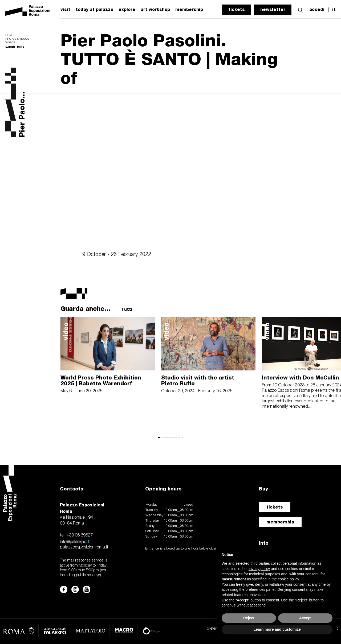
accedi (317, 10)
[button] (301, 9)
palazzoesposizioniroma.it (84, 547)
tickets (237, 9)
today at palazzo (94, 10)
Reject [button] (249, 618)
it (334, 10)
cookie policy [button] (288, 579)
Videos (10, 43)
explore (127, 10)
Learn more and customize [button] (277, 629)
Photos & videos (17, 39)
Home (9, 35)
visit (65, 10)
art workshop (155, 10)
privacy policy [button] (259, 569)
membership (280, 522)
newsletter (273, 9)
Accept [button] (305, 618)
